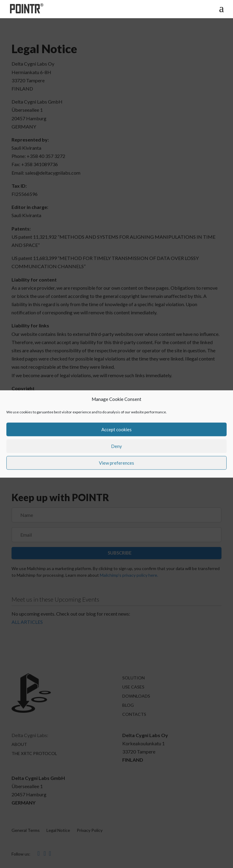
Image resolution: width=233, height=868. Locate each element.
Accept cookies (116, 429)
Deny (116, 446)
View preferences (116, 463)
